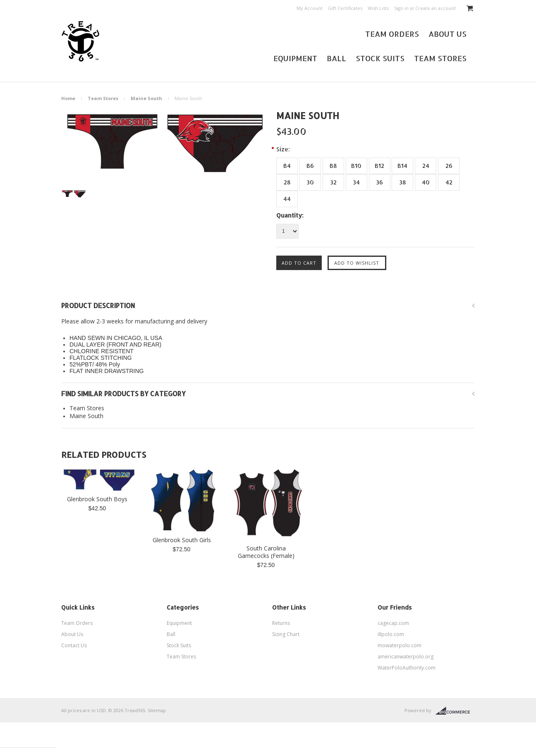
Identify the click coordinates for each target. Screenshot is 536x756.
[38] (402, 182)
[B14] (402, 166)
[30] (310, 182)
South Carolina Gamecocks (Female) (266, 552)
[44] (287, 199)
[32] (333, 182)
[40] (426, 182)
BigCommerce (455, 711)
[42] (449, 182)
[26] (449, 166)
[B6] (310, 166)
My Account (310, 8)
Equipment (295, 58)
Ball (336, 58)
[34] (357, 182)
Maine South (146, 98)
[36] (380, 182)
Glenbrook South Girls (182, 540)
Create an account (435, 8)
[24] (426, 166)
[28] (287, 182)
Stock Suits (380, 58)
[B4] (287, 166)
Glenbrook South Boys (97, 499)
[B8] (333, 166)
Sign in (401, 8)
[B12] (380, 166)
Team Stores (440, 58)
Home (68, 98)
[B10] (357, 166)
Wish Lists (378, 8)
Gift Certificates (345, 8)
